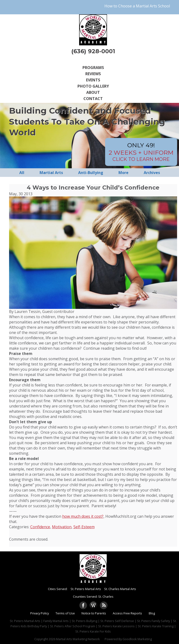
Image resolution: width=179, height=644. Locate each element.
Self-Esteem (84, 527)
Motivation (62, 527)
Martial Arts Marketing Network (78, 639)
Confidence (40, 527)
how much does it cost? (83, 516)
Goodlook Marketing (137, 639)
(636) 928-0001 (93, 51)
